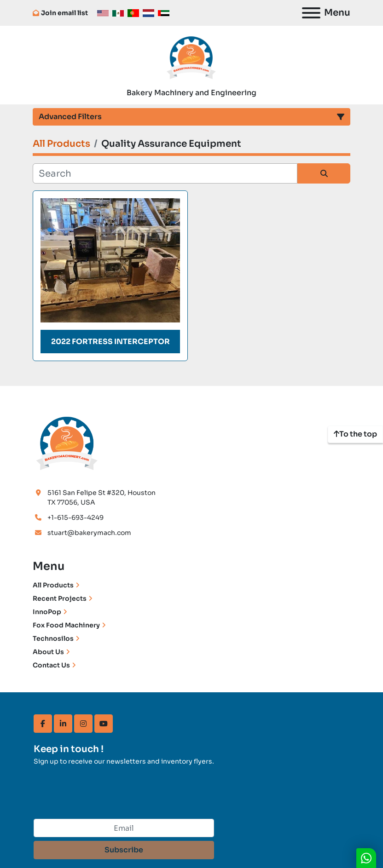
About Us (48, 652)
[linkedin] (63, 724)
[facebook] (43, 724)
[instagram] (83, 724)
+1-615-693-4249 (75, 517)
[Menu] (311, 13)
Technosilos (53, 638)
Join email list (64, 13)
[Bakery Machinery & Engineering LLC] (67, 442)
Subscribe (124, 850)
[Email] (124, 828)
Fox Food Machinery (66, 625)
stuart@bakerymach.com (89, 533)
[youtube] (104, 724)
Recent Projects (60, 598)
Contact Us (51, 665)
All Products (53, 585)
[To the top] (355, 434)
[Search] (165, 173)
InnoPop (47, 612)
